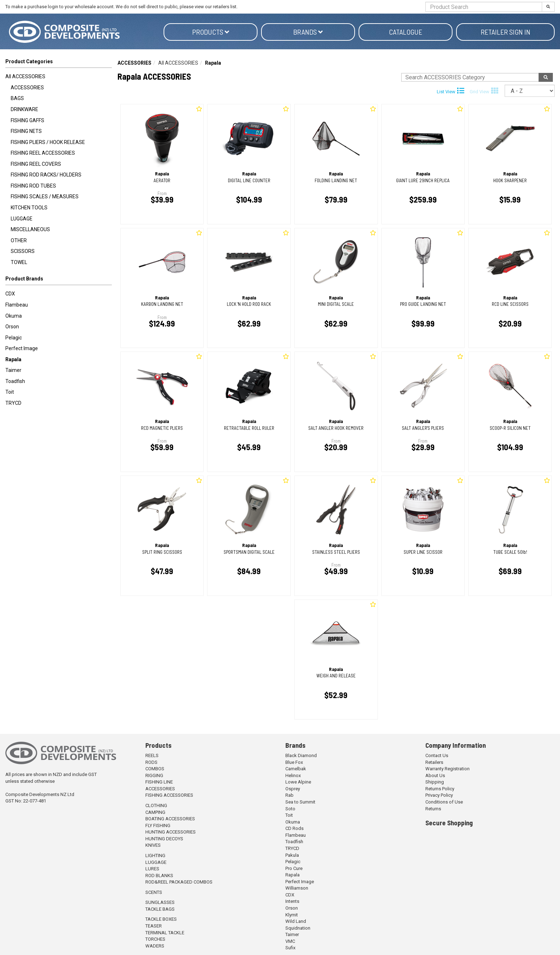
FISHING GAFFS (27, 120)
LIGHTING (155, 855)
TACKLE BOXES (161, 919)
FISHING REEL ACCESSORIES (43, 153)
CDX (10, 294)
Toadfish (15, 381)
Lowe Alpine (298, 782)
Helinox (293, 775)
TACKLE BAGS (160, 909)
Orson (12, 327)
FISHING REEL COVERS (36, 164)
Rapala (13, 359)
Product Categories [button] (29, 61)
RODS (151, 762)
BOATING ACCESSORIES (170, 819)
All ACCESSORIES (25, 76)
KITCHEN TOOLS (29, 208)
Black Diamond (301, 755)
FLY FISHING (158, 825)
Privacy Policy (439, 795)
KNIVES (153, 845)
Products (211, 32)
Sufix (290, 948)
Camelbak (296, 769)
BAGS (17, 98)
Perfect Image (22, 348)
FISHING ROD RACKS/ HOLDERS (46, 175)
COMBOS (155, 769)
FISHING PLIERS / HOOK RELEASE (48, 142)
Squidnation (298, 928)
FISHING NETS (26, 131)
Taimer (13, 370)
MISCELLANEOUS (30, 229)
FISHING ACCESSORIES (169, 795)
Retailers (434, 762)
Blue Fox (294, 762)
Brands (308, 32)
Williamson (297, 888)
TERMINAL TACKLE (165, 933)
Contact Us (437, 755)
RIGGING (154, 775)
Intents (292, 901)
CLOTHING (156, 805)
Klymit (292, 915)
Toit (10, 392)
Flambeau (17, 305)
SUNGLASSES (160, 902)
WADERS (155, 946)
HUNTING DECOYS (164, 839)
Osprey (293, 789)
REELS (152, 755)
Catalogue (406, 32)
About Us (435, 775)
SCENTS (154, 892)
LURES (152, 869)
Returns (433, 809)
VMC (290, 941)
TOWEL (19, 262)
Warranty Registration (447, 769)
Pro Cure (294, 868)
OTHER (19, 240)
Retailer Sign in (506, 32)
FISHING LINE (159, 782)
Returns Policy (440, 789)
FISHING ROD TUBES (33, 186)
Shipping (435, 782)
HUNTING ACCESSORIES (171, 832)
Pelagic (14, 338)
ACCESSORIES (27, 88)
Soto (290, 809)
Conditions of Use (444, 802)
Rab (289, 795)
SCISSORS (23, 251)
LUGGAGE (22, 219)
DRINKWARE (24, 109)
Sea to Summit (300, 802)
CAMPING (155, 812)
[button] (59, 280)
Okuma (14, 316)
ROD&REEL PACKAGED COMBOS (179, 882)
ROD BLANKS (159, 876)
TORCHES (155, 939)
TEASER (154, 926)
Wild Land (296, 921)
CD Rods (294, 828)
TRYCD (13, 403)
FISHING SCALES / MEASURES (45, 197)
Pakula (292, 855)
